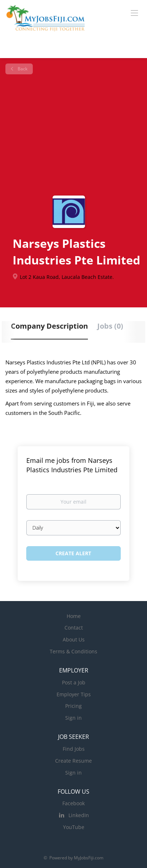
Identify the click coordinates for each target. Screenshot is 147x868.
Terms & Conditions (73, 651)
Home (74, 616)
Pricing (73, 706)
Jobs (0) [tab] (110, 326)
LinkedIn (79, 815)
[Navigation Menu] (134, 13)
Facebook (73, 803)
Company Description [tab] (49, 326)
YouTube (74, 827)
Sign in (73, 718)
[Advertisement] (73, 135)
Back (22, 69)
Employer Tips (74, 694)
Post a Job (74, 682)
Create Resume (73, 761)
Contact (74, 628)
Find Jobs (74, 749)
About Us (74, 639)
